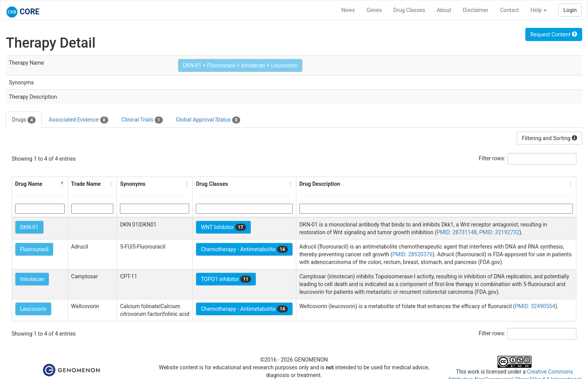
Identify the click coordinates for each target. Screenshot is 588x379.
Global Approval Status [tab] (208, 120)
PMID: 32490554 (535, 306)
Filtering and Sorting (550, 138)
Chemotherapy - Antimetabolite (244, 249)
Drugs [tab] (24, 120)
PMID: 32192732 (499, 232)
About (444, 10)
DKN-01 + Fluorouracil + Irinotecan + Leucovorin (240, 65)
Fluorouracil (34, 249)
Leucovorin (33, 309)
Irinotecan (32, 279)
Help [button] (538, 10)
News (348, 10)
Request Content (554, 34)
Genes (374, 10)
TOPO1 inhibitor (226, 279)
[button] (62, 184)
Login (570, 10)
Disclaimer (475, 10)
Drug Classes (409, 10)
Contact (509, 10)
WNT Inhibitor (223, 227)
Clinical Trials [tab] (142, 120)
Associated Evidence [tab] (78, 120)
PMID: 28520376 (412, 254)
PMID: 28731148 (457, 232)
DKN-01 (29, 227)
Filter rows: (492, 158)
